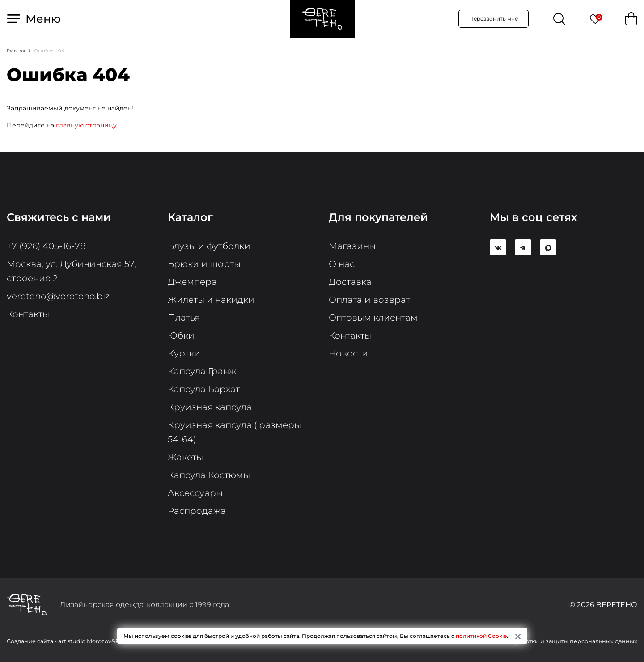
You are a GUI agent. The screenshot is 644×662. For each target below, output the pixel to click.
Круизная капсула (210, 407)
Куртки (184, 353)
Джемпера (192, 282)
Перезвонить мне (494, 19)
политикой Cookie (481, 636)
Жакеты (185, 457)
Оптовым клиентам (373, 318)
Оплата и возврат (369, 300)
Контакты (28, 314)
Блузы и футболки (209, 246)
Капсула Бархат (204, 389)
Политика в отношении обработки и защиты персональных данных (537, 641)
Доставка (350, 282)
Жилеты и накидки (211, 300)
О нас (342, 264)
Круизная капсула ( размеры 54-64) (234, 432)
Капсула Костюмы (209, 475)
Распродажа (197, 511)
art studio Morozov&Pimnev (98, 641)
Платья (184, 318)
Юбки (181, 335)
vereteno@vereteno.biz (58, 296)
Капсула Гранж (202, 371)
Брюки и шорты (204, 264)
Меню (34, 19)
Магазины (352, 246)
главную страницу (86, 125)
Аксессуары (195, 493)
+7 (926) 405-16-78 (46, 246)
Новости (348, 353)
